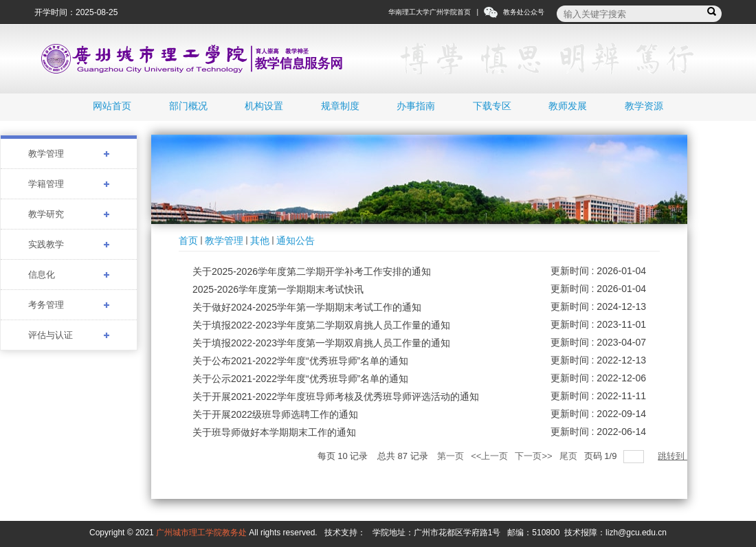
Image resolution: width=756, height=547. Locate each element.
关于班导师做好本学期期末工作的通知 (274, 432)
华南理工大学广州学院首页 (430, 12)
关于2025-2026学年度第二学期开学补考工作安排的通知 (312, 271)
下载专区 (492, 106)
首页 (188, 241)
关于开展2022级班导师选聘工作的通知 (275, 414)
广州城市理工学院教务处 (201, 533)
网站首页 (112, 106)
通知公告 (296, 241)
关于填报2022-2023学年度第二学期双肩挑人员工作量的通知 (321, 325)
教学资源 (644, 106)
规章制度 (340, 106)
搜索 (714, 12)
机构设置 (264, 106)
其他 (260, 241)
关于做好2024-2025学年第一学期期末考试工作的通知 (307, 307)
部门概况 (188, 106)
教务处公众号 (524, 12)
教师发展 (568, 106)
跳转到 (672, 456)
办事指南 (416, 106)
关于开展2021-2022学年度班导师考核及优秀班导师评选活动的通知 (336, 397)
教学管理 (224, 241)
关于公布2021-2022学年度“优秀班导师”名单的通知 (300, 361)
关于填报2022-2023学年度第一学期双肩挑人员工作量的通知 (321, 343)
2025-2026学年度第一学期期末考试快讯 (278, 289)
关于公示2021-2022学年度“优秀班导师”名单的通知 (300, 379)
